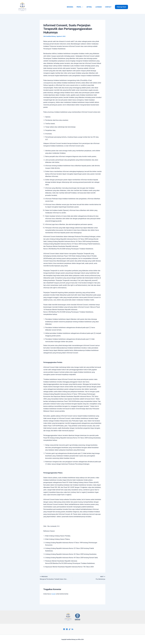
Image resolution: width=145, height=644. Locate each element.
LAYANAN (100, 7)
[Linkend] (72, 629)
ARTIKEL (91, 7)
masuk (53, 594)
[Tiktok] (70, 629)
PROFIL (82, 7)
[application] (85, 7)
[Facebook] (64, 629)
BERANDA (73, 7)
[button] (121, 7)
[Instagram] (67, 629)
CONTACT (109, 7)
